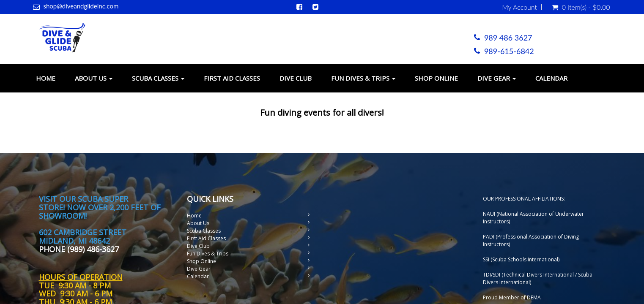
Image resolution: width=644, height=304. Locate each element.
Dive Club (296, 78)
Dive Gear (497, 78)
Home (46, 78)
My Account (519, 7)
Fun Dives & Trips (363, 78)
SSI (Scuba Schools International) (521, 259)
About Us (94, 78)
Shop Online (436, 78)
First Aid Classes (232, 78)
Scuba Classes (158, 78)
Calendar (551, 78)
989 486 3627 (508, 38)
